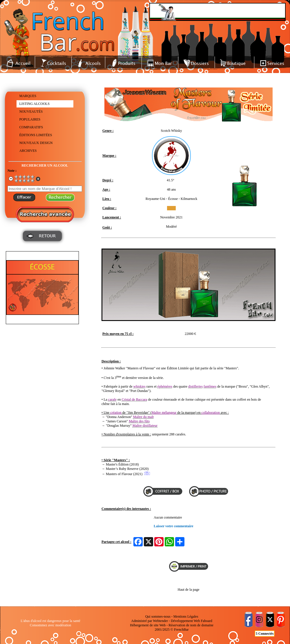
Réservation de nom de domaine (191, 625)
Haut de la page (189, 590)
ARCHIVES (28, 151)
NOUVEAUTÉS (31, 112)
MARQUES (28, 96)
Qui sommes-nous (158, 616)
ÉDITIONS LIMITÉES (36, 135)
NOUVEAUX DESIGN (36, 143)
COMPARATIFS (31, 127)
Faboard (206, 621)
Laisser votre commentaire (174, 526)
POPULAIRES (30, 119)
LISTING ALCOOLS (35, 104)
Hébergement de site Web (148, 625)
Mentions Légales (186, 616)
